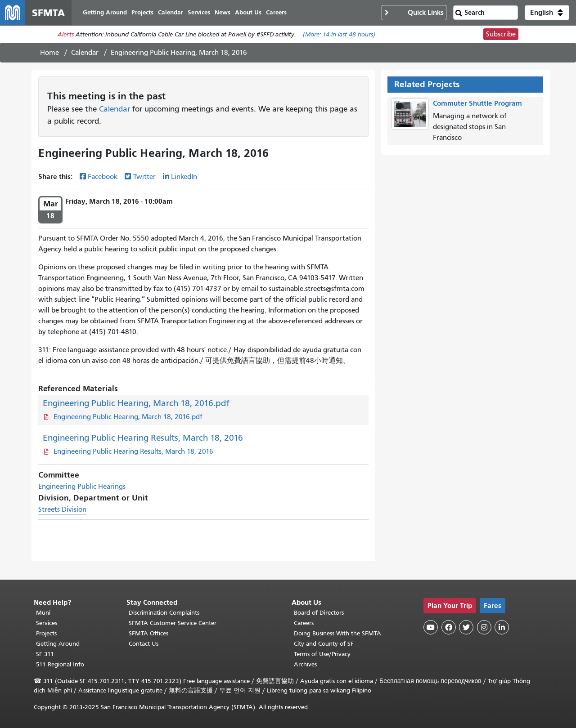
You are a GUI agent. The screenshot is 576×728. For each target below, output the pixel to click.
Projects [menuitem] (142, 12)
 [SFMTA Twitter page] (466, 627)
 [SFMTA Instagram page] (484, 627)
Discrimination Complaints (164, 613)
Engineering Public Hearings (82, 487)
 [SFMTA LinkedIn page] (502, 627)
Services (47, 623)
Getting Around (58, 644)
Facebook (103, 177)
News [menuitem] (223, 12)
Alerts (66, 34)
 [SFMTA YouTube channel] (431, 627)
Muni (43, 613)
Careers (304, 623)
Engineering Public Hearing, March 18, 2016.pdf (136, 403)
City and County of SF (324, 644)
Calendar (85, 53)
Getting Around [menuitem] (105, 12)
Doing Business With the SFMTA (337, 633)
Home (49, 53)
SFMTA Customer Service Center (173, 623)
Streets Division (62, 509)
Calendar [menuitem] (171, 12)
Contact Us (144, 644)
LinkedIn (184, 177)
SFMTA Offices (148, 633)
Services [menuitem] (199, 12)
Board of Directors (319, 613)
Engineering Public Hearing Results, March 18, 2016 (143, 438)
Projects (46, 633)
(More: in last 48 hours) (339, 34)
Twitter (144, 177)
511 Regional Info (60, 664)
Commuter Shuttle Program (477, 103)
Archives (305, 664)
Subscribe (501, 34)
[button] (547, 13)
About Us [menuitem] (248, 12)
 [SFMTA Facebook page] (449, 627)
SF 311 (45, 654)
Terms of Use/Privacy (322, 654)
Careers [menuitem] (276, 12)
